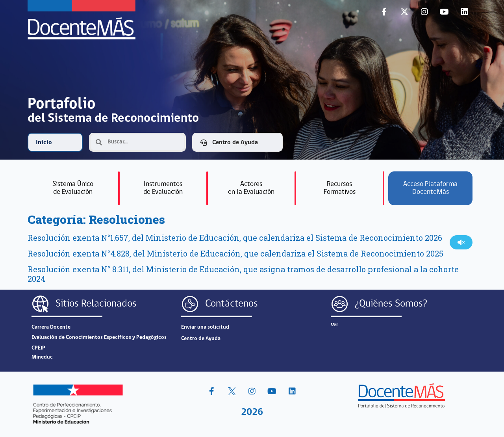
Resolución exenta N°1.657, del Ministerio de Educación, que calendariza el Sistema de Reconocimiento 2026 (235, 238)
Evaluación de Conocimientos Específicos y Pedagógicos (99, 338)
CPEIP (38, 348)
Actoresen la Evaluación (251, 188)
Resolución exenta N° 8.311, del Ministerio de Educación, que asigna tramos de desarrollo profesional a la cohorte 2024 (243, 274)
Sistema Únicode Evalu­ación (73, 188)
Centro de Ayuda (201, 339)
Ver (334, 325)
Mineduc (42, 357)
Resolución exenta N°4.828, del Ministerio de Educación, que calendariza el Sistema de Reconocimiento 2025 (235, 253)
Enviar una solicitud (205, 327)
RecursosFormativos (340, 188)
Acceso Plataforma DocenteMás (430, 188)
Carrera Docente (51, 327)
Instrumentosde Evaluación (163, 188)
